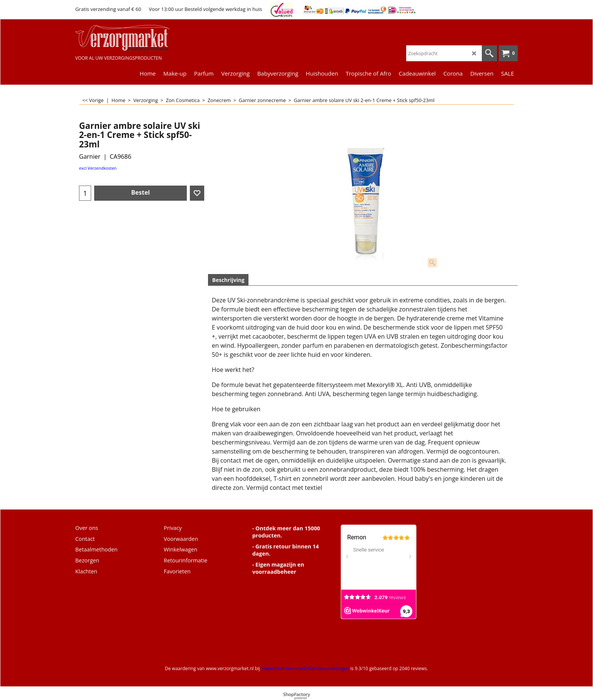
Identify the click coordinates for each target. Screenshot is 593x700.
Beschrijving (228, 280)
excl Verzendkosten (98, 168)
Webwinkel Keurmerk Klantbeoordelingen (305, 668)
